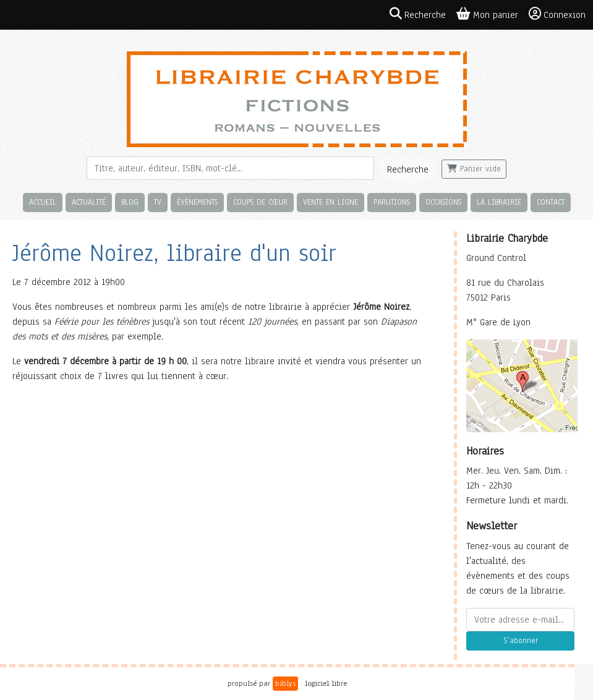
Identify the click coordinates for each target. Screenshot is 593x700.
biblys (285, 683)
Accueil (43, 202)
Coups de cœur (260, 202)
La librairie (499, 202)
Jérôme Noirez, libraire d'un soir (174, 253)
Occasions (443, 202)
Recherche (408, 169)
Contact (551, 202)
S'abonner (521, 641)
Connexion (557, 14)
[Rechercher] (230, 168)
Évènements (197, 202)
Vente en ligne (331, 202)
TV (158, 202)
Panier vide (474, 169)
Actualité (89, 202)
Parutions (392, 202)
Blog (130, 202)
